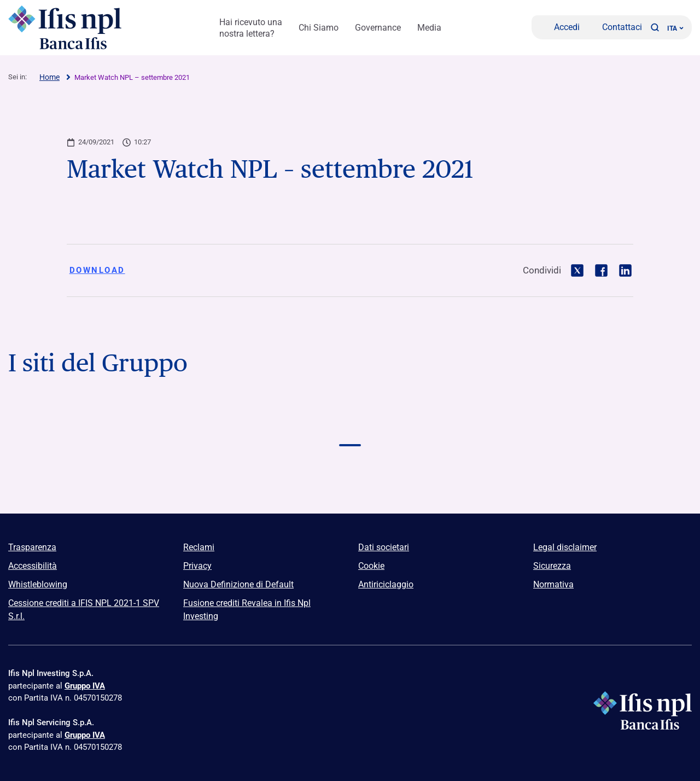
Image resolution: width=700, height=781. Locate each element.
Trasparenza (32, 547)
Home (49, 77)
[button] (655, 27)
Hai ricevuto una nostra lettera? (251, 28)
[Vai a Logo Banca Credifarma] (213, 424)
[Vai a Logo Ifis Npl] (350, 424)
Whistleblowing (38, 584)
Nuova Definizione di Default (238, 584)
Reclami (199, 547)
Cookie (371, 566)
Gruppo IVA (85, 686)
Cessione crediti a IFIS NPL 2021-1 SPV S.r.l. (84, 610)
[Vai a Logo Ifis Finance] (487, 424)
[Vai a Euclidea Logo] (350, 474)
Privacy (197, 566)
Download (97, 270)
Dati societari (384, 547)
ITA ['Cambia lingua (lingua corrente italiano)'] (675, 28)
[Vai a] (77, 474)
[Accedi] (560, 27)
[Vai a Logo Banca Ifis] (77, 424)
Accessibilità (33, 566)
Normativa (553, 584)
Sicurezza (552, 566)
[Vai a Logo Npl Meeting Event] (623, 424)
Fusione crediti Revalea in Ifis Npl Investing (247, 610)
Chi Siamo (319, 28)
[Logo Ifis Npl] (68, 27)
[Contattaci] (615, 27)
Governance (378, 28)
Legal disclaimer (565, 547)
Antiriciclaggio (386, 584)
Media (429, 28)
